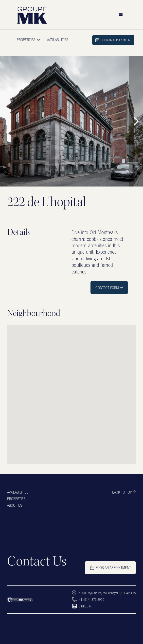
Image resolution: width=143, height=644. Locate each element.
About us (15, 505)
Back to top (122, 492)
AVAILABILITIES (58, 40)
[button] (121, 15)
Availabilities (18, 492)
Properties (16, 499)
